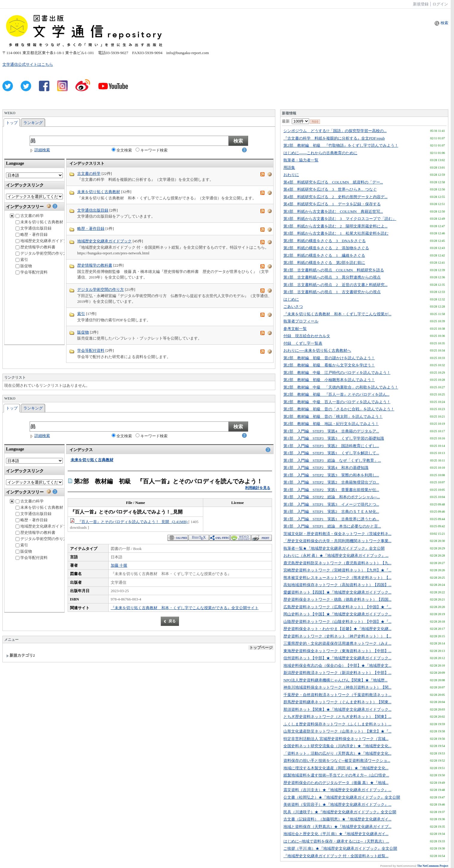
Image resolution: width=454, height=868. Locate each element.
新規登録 (421, 4)
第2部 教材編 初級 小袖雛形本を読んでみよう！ (329, 380)
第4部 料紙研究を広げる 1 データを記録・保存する (332, 204)
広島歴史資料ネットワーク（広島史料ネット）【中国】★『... (337, 607)
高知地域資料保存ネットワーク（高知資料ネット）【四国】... (337, 585)
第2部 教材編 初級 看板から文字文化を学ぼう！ (329, 365)
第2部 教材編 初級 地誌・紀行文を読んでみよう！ (331, 424)
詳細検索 (40, 150)
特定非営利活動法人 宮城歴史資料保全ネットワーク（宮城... (336, 739)
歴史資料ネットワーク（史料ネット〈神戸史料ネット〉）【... (337, 636)
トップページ (261, 648)
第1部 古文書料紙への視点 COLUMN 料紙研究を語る (334, 270)
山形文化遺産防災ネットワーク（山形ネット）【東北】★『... (337, 731)
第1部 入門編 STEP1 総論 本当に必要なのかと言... (332, 526)
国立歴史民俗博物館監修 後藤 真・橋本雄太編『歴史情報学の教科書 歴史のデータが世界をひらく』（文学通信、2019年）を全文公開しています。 (173, 275)
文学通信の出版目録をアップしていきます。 (116, 216)
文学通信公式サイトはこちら (28, 64)
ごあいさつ (293, 307)
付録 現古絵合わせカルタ (307, 336)
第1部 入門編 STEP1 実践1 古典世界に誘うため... (331, 519)
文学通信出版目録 (34, 228)
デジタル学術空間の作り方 (41, 253)
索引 (22, 260)
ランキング (33, 123)
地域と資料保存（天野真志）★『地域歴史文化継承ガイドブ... (337, 827)
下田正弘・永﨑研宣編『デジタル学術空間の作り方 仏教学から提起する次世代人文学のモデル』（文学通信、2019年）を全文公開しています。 (174, 299)
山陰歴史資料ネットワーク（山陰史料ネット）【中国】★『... (337, 622)
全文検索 (122, 150)
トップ (12, 123)
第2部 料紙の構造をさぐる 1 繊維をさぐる (324, 255)
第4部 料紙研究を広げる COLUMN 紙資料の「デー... (333, 182)
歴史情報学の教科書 (35, 247)
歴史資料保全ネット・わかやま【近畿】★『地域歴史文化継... (337, 629)
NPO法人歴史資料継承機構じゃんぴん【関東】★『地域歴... (335, 680)
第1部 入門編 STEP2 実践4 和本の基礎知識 (326, 468)
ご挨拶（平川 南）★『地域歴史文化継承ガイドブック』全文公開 (340, 848)
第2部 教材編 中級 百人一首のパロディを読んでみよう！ (337, 402)
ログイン (440, 4)
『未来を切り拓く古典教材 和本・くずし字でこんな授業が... (337, 314)
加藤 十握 (119, 565)
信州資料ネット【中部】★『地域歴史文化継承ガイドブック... (337, 658)
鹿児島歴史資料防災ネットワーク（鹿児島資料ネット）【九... (337, 563)
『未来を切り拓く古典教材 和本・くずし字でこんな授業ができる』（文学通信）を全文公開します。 (167, 198)
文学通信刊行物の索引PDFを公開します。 (114, 320)
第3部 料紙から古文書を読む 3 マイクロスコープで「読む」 (340, 219)
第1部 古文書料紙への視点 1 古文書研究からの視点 (332, 292)
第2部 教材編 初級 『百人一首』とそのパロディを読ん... (336, 394)
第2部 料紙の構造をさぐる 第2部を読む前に (324, 263)
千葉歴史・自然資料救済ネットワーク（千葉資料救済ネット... (337, 695)
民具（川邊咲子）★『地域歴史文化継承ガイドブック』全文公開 (340, 812)
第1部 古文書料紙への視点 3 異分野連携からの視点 (332, 277)
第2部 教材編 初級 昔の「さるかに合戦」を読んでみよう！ (339, 409)
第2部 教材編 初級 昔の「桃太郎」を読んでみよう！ (333, 417)
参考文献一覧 (295, 329)
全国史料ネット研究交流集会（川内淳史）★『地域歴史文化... (337, 746)
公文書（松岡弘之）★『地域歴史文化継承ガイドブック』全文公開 (342, 797)
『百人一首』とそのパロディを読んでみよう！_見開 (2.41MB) (129, 522)
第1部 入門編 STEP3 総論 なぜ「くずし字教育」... (332, 460)
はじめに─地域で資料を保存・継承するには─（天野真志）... (336, 841)
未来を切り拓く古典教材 (39, 222)
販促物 (24, 266)
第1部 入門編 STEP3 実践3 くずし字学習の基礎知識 (334, 438)
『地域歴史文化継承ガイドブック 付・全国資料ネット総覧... (336, 856)
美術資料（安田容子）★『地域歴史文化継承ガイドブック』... (337, 804)
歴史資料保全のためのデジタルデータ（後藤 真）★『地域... (336, 783)
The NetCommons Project (433, 866)
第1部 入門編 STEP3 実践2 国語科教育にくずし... (331, 446)
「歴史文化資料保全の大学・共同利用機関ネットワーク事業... (337, 541)
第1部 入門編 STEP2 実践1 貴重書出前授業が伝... (331, 490)
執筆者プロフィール (301, 321)
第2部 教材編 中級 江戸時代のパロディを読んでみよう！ (337, 373)
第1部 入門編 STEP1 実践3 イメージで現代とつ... (331, 504)
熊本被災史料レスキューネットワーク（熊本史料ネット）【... (337, 578)
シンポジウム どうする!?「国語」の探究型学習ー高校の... (335, 131)
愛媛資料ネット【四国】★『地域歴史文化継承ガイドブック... (337, 592)
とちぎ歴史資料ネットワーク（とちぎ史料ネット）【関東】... (337, 717)
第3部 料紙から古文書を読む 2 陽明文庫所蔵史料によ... (335, 226)
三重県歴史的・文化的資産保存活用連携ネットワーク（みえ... (337, 643)
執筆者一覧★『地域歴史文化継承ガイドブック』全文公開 (334, 548)
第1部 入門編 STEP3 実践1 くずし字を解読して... (331, 453)
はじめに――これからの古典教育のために (320, 153)
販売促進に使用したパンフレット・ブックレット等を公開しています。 (139, 338)
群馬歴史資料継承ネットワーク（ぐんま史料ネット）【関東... (337, 702)
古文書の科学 (30, 216)
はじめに (291, 299)
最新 (296, 121)
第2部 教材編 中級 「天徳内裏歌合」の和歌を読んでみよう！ (341, 387)
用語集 (289, 168)
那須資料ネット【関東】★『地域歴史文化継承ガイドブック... (337, 709)
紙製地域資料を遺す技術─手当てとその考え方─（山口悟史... (336, 775)
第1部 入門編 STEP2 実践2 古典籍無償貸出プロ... (331, 482)
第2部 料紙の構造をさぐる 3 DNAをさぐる (325, 241)
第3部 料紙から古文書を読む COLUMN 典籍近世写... (333, 211)
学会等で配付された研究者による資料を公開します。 (124, 357)
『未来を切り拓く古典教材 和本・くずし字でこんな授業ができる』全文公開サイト (185, 608)
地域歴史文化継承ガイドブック (45, 241)
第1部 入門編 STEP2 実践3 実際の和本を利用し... (331, 475)
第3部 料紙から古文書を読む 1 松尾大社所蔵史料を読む (336, 233)
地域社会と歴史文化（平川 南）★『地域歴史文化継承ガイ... (336, 834)
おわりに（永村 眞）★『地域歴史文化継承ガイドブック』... (336, 556)
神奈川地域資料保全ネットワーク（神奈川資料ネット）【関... (337, 687)
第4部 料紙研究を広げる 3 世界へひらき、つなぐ (330, 189)
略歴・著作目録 (32, 234)
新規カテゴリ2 (21, 655)
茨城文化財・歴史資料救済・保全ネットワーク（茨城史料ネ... (337, 534)
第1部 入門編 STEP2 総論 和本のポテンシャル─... (332, 497)
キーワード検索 (152, 150)
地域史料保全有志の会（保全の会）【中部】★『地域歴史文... (337, 665)
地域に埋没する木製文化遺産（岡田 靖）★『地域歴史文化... (336, 768)
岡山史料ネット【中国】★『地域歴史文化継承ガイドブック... (337, 614)
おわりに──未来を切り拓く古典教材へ (317, 350)
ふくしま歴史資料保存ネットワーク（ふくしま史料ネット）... (337, 724)
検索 (441, 23)
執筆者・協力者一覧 (301, 160)
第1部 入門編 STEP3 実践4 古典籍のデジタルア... (331, 431)
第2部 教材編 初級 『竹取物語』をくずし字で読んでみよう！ (341, 145)
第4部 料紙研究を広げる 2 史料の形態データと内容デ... (335, 197)
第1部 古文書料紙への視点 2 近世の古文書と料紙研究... (335, 285)
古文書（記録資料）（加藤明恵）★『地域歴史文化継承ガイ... (337, 819)
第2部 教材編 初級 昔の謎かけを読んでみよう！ (329, 358)
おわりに (291, 175)
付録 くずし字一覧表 (303, 343)
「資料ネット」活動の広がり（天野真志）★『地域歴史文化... (337, 753)
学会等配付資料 (32, 272)
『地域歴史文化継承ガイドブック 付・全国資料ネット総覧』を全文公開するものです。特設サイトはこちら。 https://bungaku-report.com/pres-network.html (173, 250)
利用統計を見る (258, 488)
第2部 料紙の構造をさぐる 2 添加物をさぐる (326, 248)
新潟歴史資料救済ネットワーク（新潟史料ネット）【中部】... (337, 673)
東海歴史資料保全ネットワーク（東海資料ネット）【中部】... (337, 651)
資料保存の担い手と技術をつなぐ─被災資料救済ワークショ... (337, 761)
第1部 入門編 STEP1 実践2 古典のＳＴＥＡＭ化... (331, 512)
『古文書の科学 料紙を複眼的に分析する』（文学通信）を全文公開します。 (145, 179)
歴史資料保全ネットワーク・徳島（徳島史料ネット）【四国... (337, 599)
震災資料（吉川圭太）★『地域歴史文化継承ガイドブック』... (337, 790)
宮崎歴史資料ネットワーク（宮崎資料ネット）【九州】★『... (337, 570)
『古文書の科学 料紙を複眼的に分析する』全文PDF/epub (334, 138)
